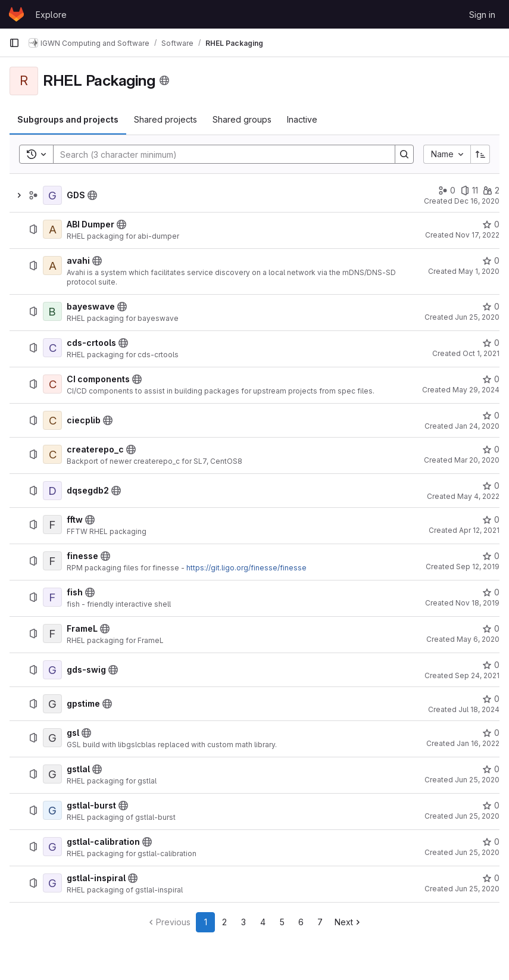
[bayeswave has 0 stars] (491, 307)
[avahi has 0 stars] (491, 261)
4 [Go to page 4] (263, 922)
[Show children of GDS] (19, 195)
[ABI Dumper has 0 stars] (491, 224)
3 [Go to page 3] (243, 922)
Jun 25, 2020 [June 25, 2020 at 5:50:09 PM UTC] (477, 889)
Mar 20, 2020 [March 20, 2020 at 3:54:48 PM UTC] (477, 460)
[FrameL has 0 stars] (491, 629)
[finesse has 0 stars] (491, 556)
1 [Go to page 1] (206, 922)
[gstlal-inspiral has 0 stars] (491, 878)
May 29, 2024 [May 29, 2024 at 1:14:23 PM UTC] (476, 390)
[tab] (68, 120)
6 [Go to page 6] (301, 922)
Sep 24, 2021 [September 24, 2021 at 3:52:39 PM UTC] (477, 675)
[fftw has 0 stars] (491, 520)
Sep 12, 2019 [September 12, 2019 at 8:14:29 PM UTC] (478, 567)
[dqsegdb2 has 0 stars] (491, 486)
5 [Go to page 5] (282, 922)
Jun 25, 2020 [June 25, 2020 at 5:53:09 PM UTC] (477, 852)
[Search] (218, 154)
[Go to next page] (349, 922)
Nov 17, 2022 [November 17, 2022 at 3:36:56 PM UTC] (477, 235)
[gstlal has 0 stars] (491, 769)
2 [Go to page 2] (224, 922)
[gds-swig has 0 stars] (491, 665)
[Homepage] (16, 14)
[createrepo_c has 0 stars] (491, 450)
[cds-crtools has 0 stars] (491, 343)
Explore (51, 15)
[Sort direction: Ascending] (480, 154)
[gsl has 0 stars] (491, 733)
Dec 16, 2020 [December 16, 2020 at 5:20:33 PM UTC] (477, 201)
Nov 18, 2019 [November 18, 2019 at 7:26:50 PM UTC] (477, 603)
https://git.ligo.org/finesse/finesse (246, 568)
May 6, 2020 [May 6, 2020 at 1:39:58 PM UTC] (478, 639)
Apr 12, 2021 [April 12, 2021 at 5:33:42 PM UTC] (479, 530)
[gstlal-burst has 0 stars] (491, 806)
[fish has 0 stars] (491, 592)
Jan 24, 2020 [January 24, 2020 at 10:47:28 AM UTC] (477, 426)
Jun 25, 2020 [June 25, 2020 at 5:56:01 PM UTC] (477, 816)
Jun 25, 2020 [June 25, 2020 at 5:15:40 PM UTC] (477, 317)
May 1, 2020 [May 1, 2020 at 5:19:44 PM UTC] (479, 271)
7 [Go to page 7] (320, 922)
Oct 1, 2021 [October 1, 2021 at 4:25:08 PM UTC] (481, 353)
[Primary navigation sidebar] (14, 43)
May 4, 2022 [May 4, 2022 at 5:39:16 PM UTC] (478, 496)
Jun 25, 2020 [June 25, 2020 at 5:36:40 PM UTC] (477, 780)
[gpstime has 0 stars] (491, 699)
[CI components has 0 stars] (491, 379)
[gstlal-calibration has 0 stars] (491, 842)
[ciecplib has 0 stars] (491, 416)
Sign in (482, 15)
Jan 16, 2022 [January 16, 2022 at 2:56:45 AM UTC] (478, 743)
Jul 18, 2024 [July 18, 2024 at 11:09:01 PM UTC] (479, 709)
